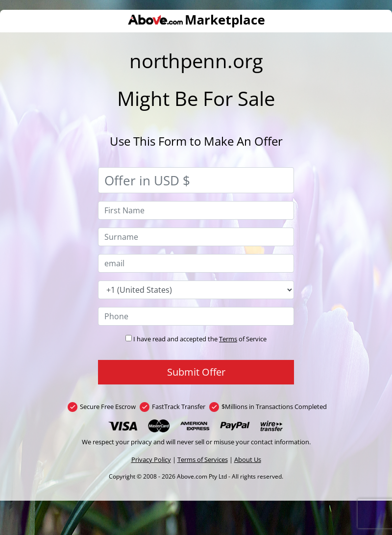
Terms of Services (203, 459)
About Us (248, 459)
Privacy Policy (151, 459)
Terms (228, 339)
